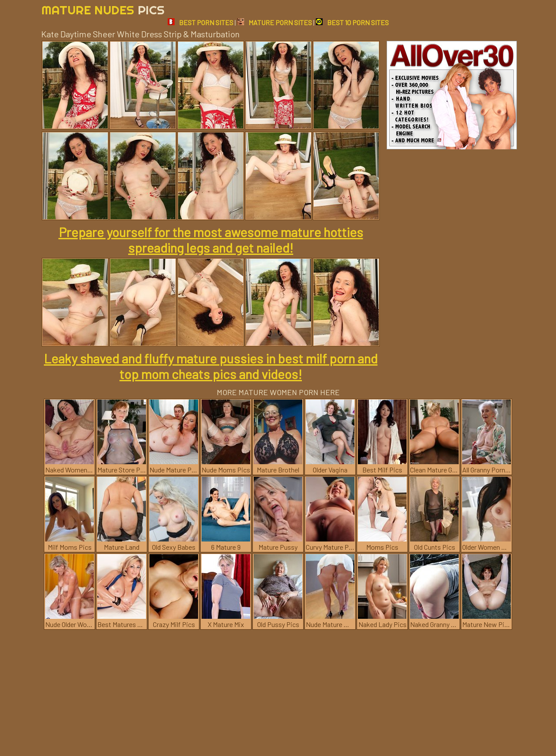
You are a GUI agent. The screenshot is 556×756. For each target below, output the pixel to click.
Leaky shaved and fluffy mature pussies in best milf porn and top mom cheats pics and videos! (211, 366)
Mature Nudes (103, 10)
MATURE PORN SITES (275, 22)
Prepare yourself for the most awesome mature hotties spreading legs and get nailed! (211, 240)
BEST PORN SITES (200, 22)
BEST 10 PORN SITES (352, 22)
